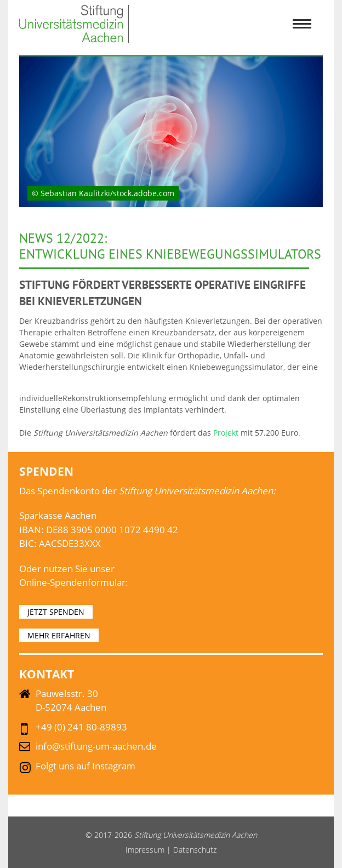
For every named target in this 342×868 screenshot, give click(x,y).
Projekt (227, 433)
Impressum (145, 850)
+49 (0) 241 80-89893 (81, 727)
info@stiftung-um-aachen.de (96, 746)
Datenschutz (195, 850)
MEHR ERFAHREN (59, 635)
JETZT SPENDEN (56, 612)
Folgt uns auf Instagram (86, 766)
